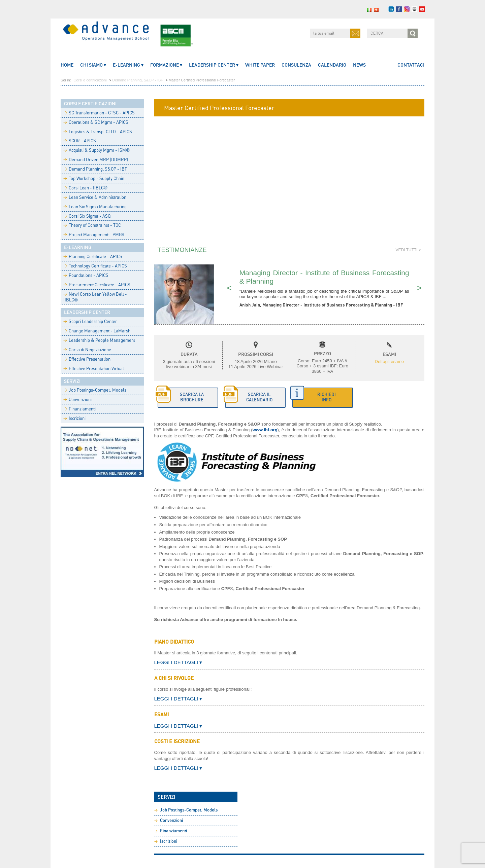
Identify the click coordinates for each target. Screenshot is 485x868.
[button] (323, 398)
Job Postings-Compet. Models (95, 390)
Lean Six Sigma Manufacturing (95, 207)
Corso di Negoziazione (87, 350)
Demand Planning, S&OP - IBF (138, 80)
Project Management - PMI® (94, 234)
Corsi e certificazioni (90, 80)
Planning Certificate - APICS (93, 256)
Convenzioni (77, 399)
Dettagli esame (390, 361)
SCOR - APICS (80, 141)
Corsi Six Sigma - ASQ (87, 216)
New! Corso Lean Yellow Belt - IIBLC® (95, 297)
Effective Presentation (87, 359)
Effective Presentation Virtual (94, 368)
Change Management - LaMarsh (97, 331)
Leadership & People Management (99, 340)
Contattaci (411, 65)
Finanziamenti (79, 409)
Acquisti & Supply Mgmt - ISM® (96, 150)
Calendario (332, 65)
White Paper (260, 65)
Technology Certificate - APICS (95, 266)
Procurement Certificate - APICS (97, 285)
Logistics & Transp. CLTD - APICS (98, 132)
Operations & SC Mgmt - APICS (96, 122)
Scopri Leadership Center (90, 321)
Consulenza (296, 65)
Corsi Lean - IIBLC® (85, 188)
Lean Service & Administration (95, 197)
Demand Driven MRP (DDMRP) (96, 159)
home (67, 65)
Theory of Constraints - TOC (92, 225)
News (359, 65)
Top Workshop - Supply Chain (94, 178)
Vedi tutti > (408, 250)
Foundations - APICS (86, 275)
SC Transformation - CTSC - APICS (99, 113)
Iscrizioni (74, 418)
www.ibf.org (265, 430)
